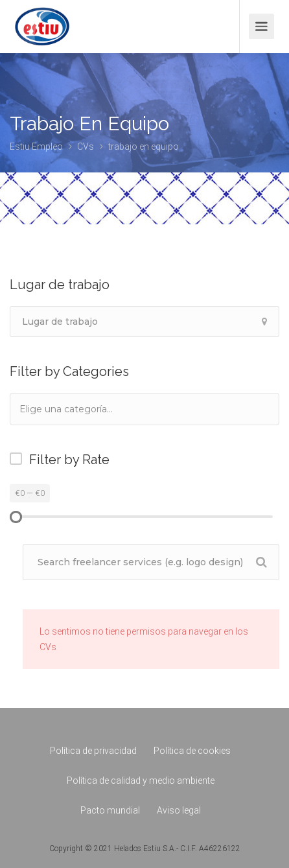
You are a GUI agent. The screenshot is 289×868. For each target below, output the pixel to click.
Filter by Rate (69, 460)
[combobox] (144, 409)
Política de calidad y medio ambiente (141, 780)
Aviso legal (179, 810)
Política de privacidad (93, 751)
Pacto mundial (110, 810)
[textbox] (84, 409)
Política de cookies (192, 751)
